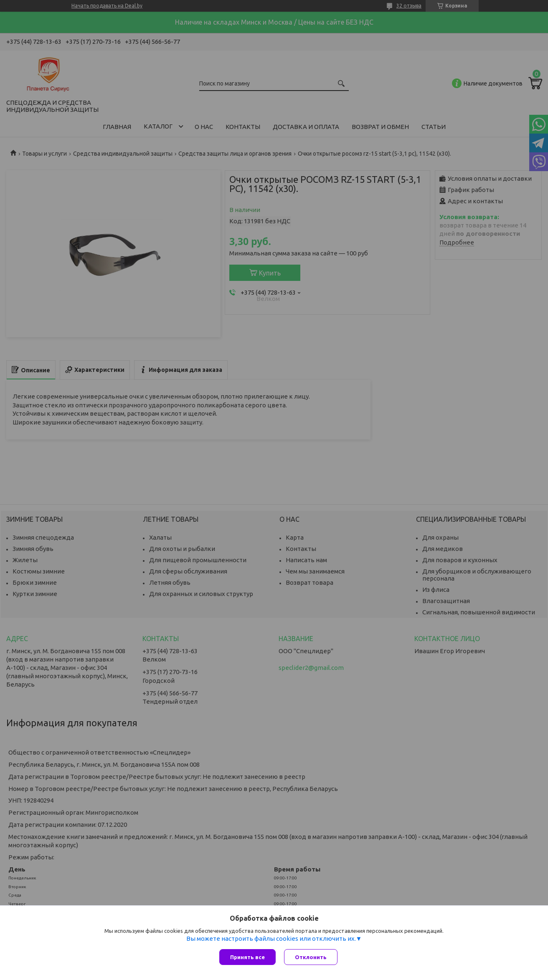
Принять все (247, 957)
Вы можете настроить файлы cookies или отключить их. (271, 938)
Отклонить (311, 957)
